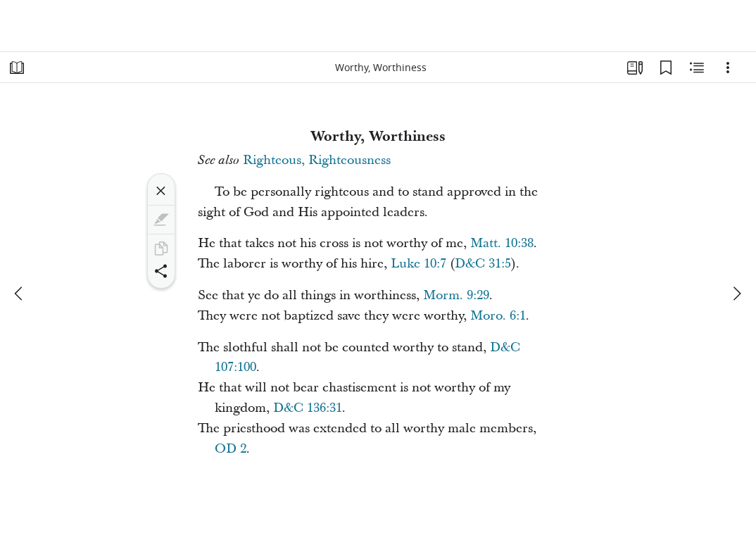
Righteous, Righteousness (317, 160)
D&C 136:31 (308, 408)
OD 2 (231, 449)
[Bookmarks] (666, 68)
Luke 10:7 (418, 264)
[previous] (20, 294)
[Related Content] (697, 68)
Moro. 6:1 (498, 316)
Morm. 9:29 (456, 295)
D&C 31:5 (483, 264)
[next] (736, 294)
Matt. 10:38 (502, 243)
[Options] (728, 68)
